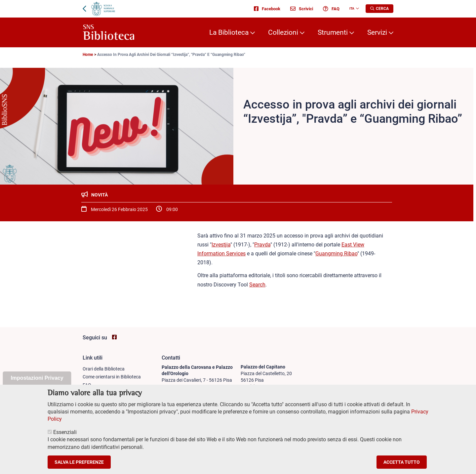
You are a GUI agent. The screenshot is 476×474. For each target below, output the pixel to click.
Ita (352, 8)
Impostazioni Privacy (37, 387)
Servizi (377, 32)
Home (88, 55)
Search (257, 285)
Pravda (262, 245)
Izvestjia (221, 245)
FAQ (331, 9)
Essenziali (65, 441)
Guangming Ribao (336, 254)
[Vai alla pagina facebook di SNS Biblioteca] (114, 337)
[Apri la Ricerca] (379, 9)
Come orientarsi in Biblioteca (112, 377)
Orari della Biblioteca (104, 369)
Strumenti (333, 32)
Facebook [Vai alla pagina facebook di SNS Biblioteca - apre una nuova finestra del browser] (267, 9)
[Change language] (357, 9)
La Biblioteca (229, 32)
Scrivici (302, 9)
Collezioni (283, 32)
